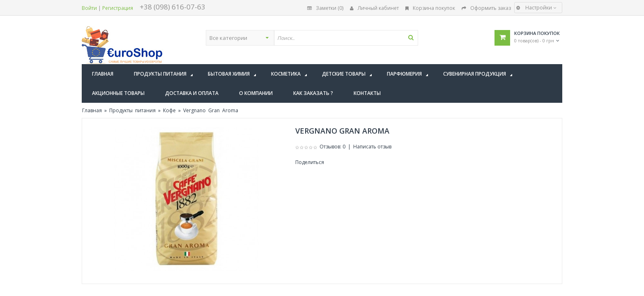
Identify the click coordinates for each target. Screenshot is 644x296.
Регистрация (118, 8)
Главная (92, 110)
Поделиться (310, 162)
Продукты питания (132, 110)
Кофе (169, 110)
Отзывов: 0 (332, 147)
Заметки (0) (325, 8)
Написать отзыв (372, 147)
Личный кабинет (374, 8)
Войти (89, 8)
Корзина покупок (430, 8)
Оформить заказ (486, 8)
